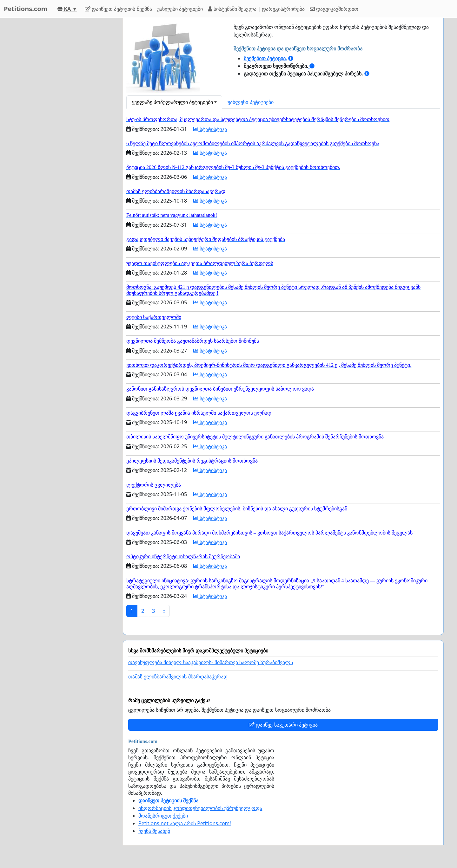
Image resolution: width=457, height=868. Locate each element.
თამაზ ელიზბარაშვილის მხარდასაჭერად (178, 677)
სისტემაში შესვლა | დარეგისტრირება (256, 9)
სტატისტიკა (210, 129)
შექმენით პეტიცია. (265, 58)
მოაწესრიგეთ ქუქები (163, 816)
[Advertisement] (61, 113)
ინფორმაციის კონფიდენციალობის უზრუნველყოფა (200, 808)
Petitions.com (26, 9)
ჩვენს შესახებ (154, 831)
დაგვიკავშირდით (334, 9)
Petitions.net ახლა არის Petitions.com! (185, 823)
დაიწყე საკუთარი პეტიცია (283, 725)
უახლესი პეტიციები (180, 9)
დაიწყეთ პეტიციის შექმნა (118, 9)
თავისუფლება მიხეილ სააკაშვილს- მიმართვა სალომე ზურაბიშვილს (211, 662)
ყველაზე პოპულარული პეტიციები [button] (172, 102)
